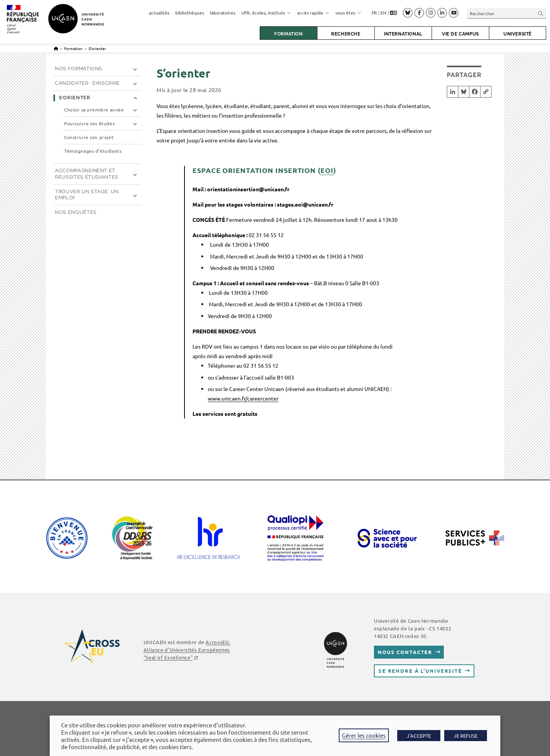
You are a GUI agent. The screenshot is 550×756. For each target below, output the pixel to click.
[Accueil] (56, 48)
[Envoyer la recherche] (541, 13)
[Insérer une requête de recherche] (507, 13)
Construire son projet (89, 137)
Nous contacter (405, 652)
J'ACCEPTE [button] (419, 736)
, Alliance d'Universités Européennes (187, 650)
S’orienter (97, 48)
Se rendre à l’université (420, 671)
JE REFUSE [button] (466, 736)
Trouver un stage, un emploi (87, 195)
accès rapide (313, 13)
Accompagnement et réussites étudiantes (87, 174)
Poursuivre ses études (89, 124)
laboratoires (223, 13)
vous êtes (348, 13)
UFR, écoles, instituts (266, 13)
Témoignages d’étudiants (93, 151)
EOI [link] (327, 170)
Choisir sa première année (94, 110)
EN (383, 13)
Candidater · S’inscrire (87, 83)
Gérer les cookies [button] (364, 735)
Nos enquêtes (76, 212)
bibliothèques (190, 13)
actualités (159, 13)
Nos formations (79, 69)
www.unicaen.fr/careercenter (243, 398)
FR (374, 13)
